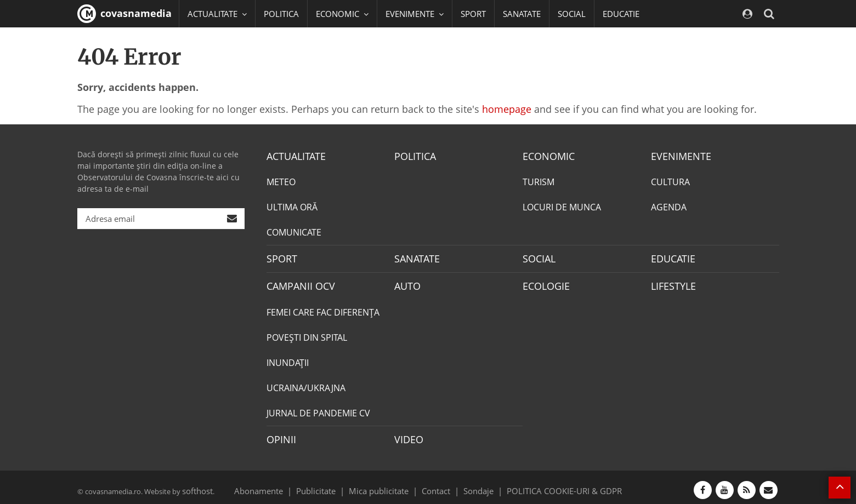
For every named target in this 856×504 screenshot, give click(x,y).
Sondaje (475, 484)
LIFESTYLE (671, 283)
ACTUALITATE (293, 156)
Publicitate (329, 484)
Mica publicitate (385, 484)
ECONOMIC (545, 156)
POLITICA (281, 14)
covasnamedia (124, 14)
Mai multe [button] (211, 68)
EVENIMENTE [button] (415, 14)
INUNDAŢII (288, 358)
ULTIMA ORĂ (292, 206)
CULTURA (670, 181)
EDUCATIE (621, 14)
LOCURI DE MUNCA (562, 206)
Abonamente (278, 484)
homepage (507, 109)
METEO (281, 181)
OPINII (279, 434)
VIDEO (407, 434)
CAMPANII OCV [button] (221, 41)
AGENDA (669, 206)
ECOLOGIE (543, 283)
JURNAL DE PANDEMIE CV (318, 409)
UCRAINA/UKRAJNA (306, 383)
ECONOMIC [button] (342, 14)
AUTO (406, 283)
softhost (196, 484)
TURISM (538, 181)
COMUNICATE (294, 231)
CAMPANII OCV (297, 283)
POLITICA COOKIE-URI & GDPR (550, 484)
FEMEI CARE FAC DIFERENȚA (323, 308)
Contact (436, 484)
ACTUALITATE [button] (217, 14)
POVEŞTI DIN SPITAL (307, 333)
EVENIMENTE (678, 156)
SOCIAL (572, 14)
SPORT (473, 14)
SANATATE (522, 14)
